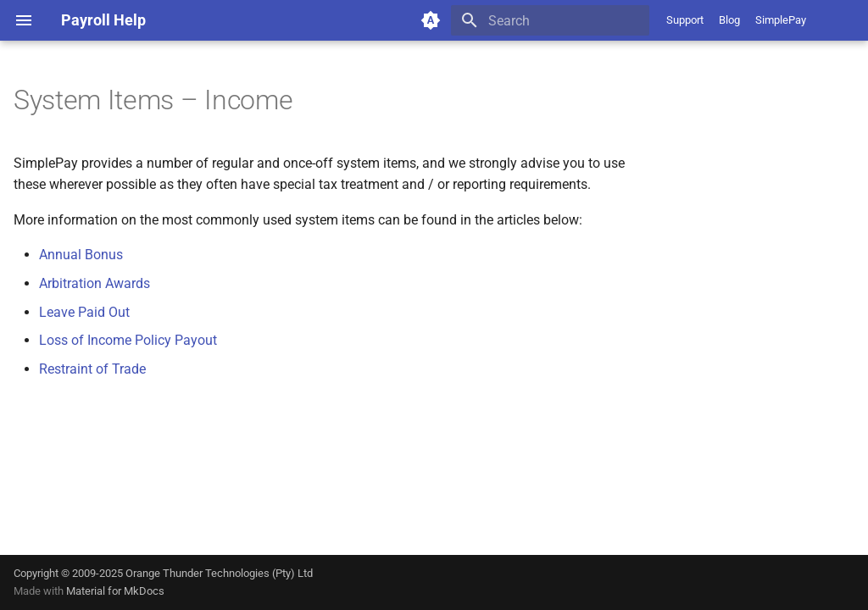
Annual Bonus (81, 255)
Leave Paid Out (84, 312)
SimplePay (781, 20)
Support (685, 20)
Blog (729, 20)
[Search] (550, 20)
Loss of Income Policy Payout (128, 340)
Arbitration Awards (95, 283)
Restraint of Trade (92, 369)
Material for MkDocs (115, 591)
